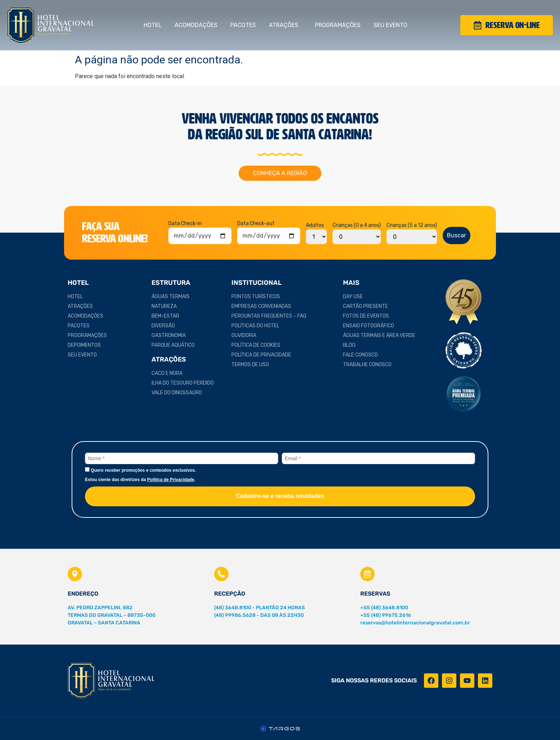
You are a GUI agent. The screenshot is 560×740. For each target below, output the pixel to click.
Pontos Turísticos (256, 297)
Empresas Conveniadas (261, 306)
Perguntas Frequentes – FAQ (269, 316)
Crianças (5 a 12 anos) (412, 225)
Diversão (163, 326)
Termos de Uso (250, 365)
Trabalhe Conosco (367, 365)
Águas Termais (171, 297)
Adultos (315, 225)
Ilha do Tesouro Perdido (183, 383)
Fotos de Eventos (366, 316)
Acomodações (196, 25)
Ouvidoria (244, 335)
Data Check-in (185, 224)
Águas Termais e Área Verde (379, 335)
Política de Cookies (256, 345)
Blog (349, 345)
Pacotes (243, 25)
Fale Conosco (360, 355)
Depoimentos (84, 345)
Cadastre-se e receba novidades (280, 496)
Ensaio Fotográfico (369, 326)
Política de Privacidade (261, 355)
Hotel (153, 25)
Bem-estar (165, 316)
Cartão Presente (365, 306)
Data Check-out (256, 224)
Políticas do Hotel (255, 326)
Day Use (353, 297)
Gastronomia (169, 335)
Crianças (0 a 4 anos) (357, 225)
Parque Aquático (173, 345)
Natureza (164, 306)
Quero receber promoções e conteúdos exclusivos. (140, 470)
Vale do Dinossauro (177, 393)
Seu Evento (392, 25)
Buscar (457, 235)
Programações (338, 25)
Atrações (285, 25)
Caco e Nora (167, 373)
